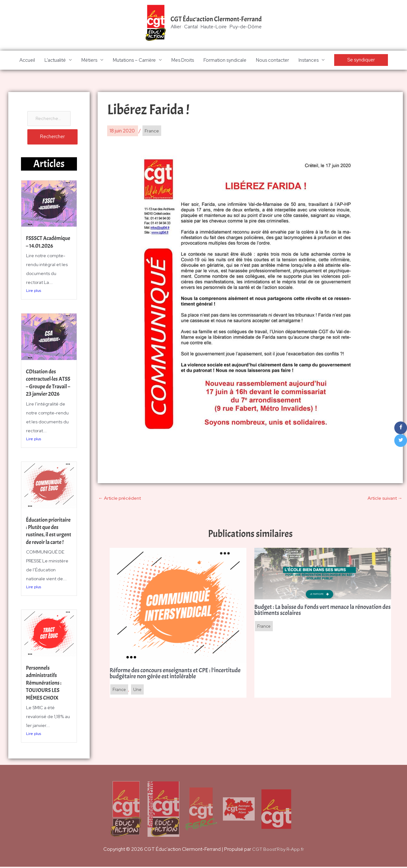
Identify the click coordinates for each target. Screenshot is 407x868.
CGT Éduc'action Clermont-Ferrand (216, 19)
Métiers (89, 60)
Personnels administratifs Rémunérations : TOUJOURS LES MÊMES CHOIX (45, 684)
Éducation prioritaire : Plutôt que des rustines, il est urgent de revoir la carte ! (48, 536)
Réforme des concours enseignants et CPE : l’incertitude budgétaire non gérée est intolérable (171, 675)
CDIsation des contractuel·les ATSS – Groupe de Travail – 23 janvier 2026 (47, 388)
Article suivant (385, 499)
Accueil (27, 60)
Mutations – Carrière (134, 60)
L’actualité (55, 60)
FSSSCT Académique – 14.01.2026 (42, 247)
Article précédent (120, 499)
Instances (309, 60)
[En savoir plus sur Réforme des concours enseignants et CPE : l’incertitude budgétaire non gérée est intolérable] (178, 606)
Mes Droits (183, 60)
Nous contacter (272, 60)
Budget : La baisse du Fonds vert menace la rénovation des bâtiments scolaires (321, 611)
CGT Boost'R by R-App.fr (278, 850)
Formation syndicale (225, 60)
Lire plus (34, 299)
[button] (361, 61)
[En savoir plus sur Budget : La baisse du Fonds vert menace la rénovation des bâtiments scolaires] (323, 574)
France (152, 131)
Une (138, 691)
